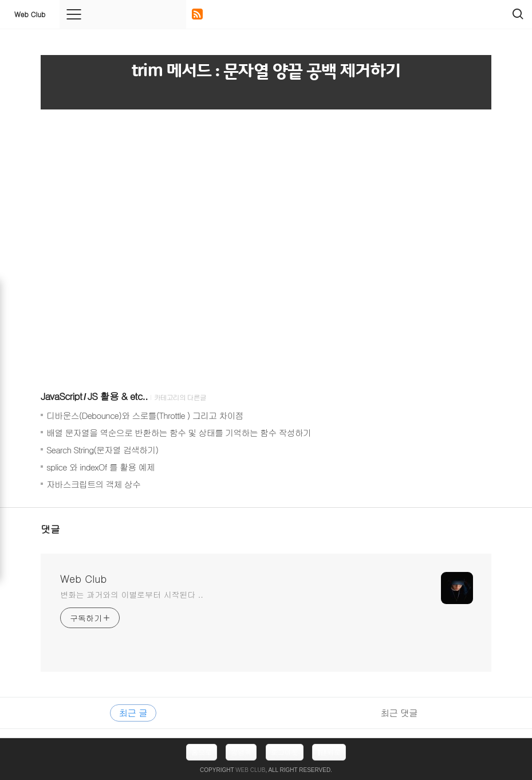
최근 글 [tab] (133, 713)
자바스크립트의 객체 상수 (93, 484)
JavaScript (61, 396)
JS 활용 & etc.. (118, 396)
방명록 (241, 752)
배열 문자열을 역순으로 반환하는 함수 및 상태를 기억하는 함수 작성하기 (179, 432)
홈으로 (202, 752)
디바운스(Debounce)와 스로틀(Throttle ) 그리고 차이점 (145, 415)
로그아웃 (285, 752)
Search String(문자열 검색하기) (102, 450)
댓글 (50, 529)
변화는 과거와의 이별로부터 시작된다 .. (132, 594)
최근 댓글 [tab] (399, 713)
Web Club (30, 14)
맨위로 (329, 752)
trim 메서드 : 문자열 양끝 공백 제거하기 (266, 71)
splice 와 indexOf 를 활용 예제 (101, 467)
